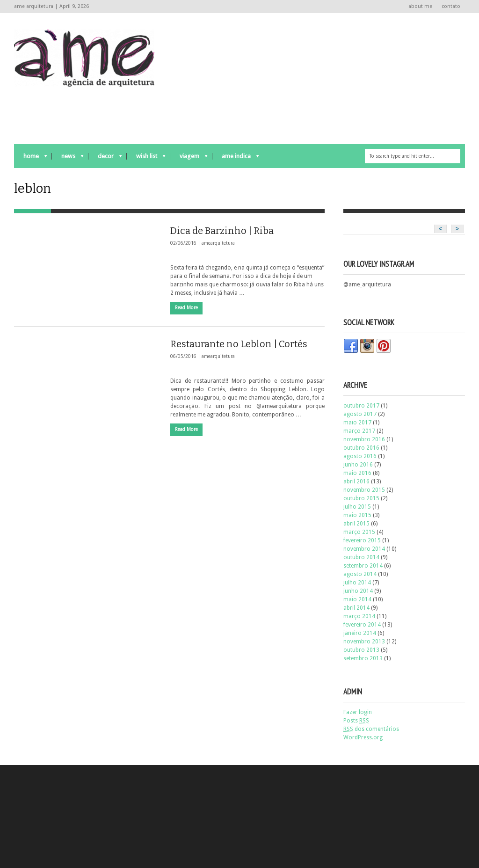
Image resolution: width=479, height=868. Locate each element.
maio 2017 (357, 423)
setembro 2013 (363, 658)
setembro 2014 (363, 566)
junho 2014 (358, 591)
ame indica (236, 158)
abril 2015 (356, 524)
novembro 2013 (364, 642)
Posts (356, 721)
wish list (146, 158)
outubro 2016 (361, 448)
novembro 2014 (364, 549)
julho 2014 (357, 583)
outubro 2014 (361, 557)
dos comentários (371, 729)
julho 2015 (357, 507)
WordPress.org (363, 737)
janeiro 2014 (360, 633)
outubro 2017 (361, 406)
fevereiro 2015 (362, 540)
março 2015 (359, 532)
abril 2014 (356, 608)
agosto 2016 (360, 456)
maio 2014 (357, 599)
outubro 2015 (361, 498)
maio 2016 (357, 473)
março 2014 (359, 616)
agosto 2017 (360, 414)
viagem (189, 158)
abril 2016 (356, 481)
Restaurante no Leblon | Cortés (239, 344)
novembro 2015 (364, 490)
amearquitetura (218, 243)
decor (105, 158)
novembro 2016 (364, 439)
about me (420, 6)
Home (31, 158)
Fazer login (358, 712)
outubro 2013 (361, 650)
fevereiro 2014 (362, 625)
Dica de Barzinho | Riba (222, 231)
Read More (186, 308)
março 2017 (359, 431)
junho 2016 (358, 465)
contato (451, 6)
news (68, 158)
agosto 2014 (360, 574)
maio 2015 (357, 515)
